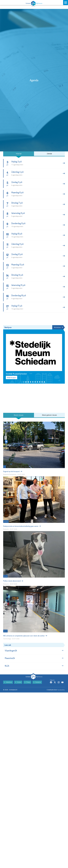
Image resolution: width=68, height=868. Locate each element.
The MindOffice (60, 708)
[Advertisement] (34, 412)
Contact (18, 700)
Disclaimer (37, 700)
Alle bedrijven (58, 341)
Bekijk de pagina (12, 392)
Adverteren (8, 700)
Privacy (27, 700)
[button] (24, 396)
